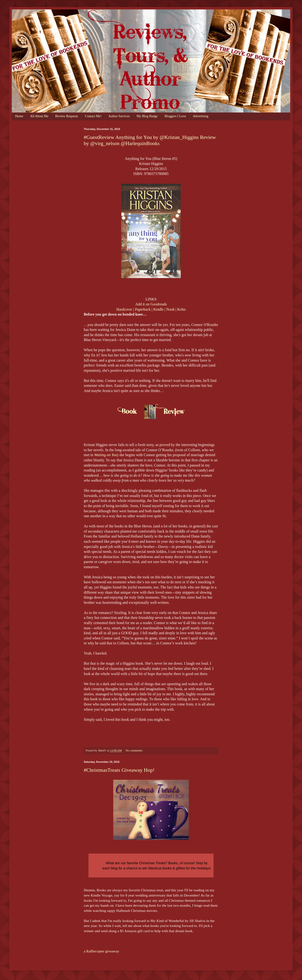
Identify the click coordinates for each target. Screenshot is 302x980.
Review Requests (67, 116)
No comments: (135, 751)
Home (19, 116)
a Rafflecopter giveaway (101, 951)
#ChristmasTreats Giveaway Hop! (119, 770)
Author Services (119, 116)
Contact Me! (93, 116)
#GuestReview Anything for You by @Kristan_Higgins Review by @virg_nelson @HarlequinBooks (150, 140)
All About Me (39, 116)
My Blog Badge (147, 116)
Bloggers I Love (175, 116)
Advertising (201, 116)
